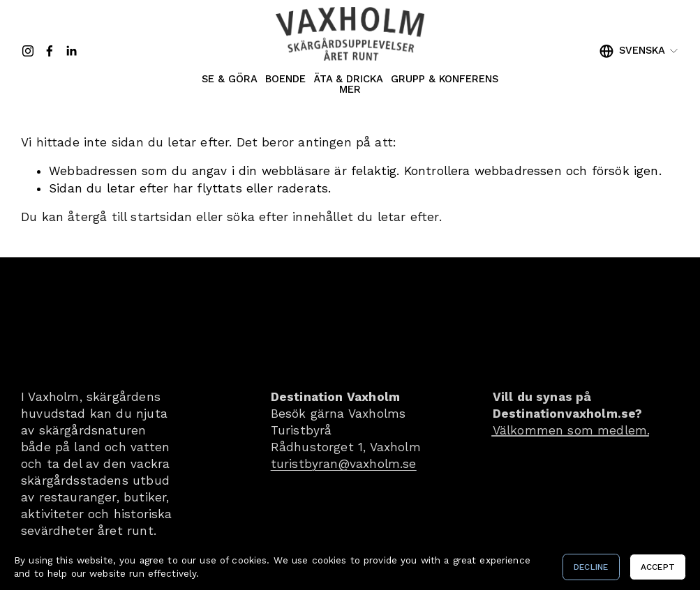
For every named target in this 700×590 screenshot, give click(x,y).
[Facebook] (50, 51)
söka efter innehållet (290, 217)
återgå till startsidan (130, 217)
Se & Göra (230, 80)
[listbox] (639, 51)
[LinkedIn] (71, 51)
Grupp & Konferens (445, 80)
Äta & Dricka (349, 80)
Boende (285, 80)
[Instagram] (28, 51)
